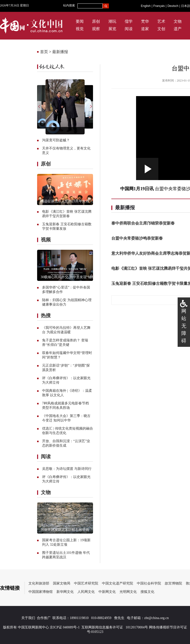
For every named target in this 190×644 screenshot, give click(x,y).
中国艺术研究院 (86, 583)
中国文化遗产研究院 (118, 583)
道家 (145, 29)
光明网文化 (128, 592)
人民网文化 (86, 592)
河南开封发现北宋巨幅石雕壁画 (65, 530)
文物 (178, 21)
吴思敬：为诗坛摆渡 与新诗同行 (67, 469)
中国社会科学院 (149, 583)
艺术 (161, 21)
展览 (112, 29)
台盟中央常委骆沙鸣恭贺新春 (137, 238)
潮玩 (112, 21)
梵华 (145, 21)
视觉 (80, 29)
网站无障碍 (184, 326)
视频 (46, 240)
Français (159, 6)
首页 (44, 52)
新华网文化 (65, 592)
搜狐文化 (147, 592)
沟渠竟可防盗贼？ (56, 140)
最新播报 (60, 52)
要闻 (80, 21)
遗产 (178, 29)
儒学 (129, 21)
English (146, 6)
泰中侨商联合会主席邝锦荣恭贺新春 (143, 223)
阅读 (129, 29)
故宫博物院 (173, 583)
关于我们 (28, 618)
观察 (96, 29)
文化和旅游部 (39, 583)
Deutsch (173, 6)
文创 (161, 29)
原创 (96, 21)
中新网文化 (107, 592)
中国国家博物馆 (41, 592)
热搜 (46, 315)
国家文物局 (62, 583)
